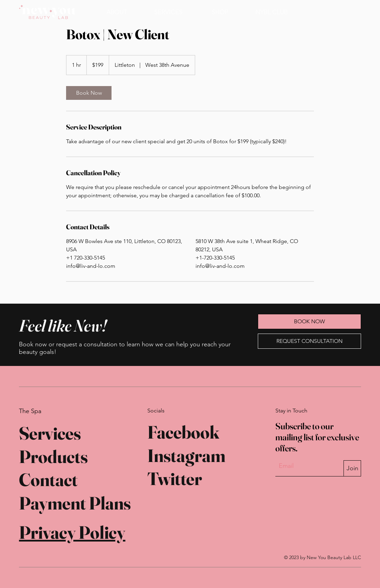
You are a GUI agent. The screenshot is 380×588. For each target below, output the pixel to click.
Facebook (183, 432)
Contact (48, 480)
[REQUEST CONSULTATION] (309, 341)
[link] (89, 93)
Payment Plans (75, 503)
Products (53, 456)
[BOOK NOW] (326, 12)
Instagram (186, 455)
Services (50, 433)
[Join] (352, 468)
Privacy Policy (72, 532)
